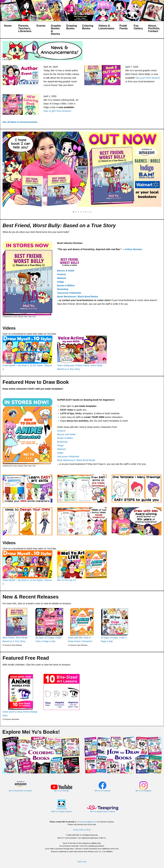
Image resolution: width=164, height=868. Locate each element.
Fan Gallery (138, 27)
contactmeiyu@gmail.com (87, 822)
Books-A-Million (66, 285)
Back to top (82, 862)
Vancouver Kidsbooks (69, 293)
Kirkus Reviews (134, 249)
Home (8, 26)
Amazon (62, 274)
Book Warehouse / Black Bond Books (78, 297)
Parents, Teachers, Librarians (25, 28)
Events (41, 26)
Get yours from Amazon (148, 78)
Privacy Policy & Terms (82, 830)
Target (60, 445)
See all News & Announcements (20, 122)
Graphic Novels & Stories (56, 30)
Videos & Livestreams (106, 27)
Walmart (62, 278)
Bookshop (63, 289)
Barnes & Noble (66, 271)
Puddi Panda (124, 27)
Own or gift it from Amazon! (57, 111)
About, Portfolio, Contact (154, 28)
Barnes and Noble (66, 434)
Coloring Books (88, 27)
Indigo (61, 282)
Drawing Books (72, 27)
